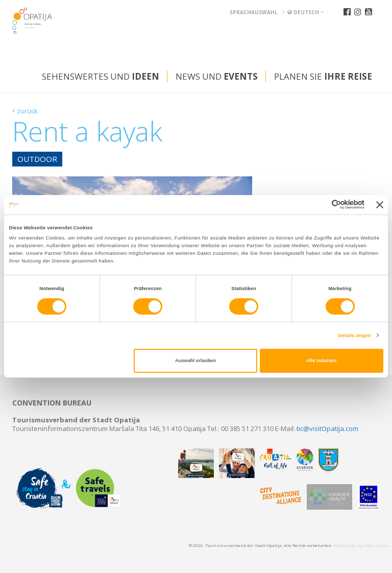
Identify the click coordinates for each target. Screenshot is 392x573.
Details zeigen (355, 336)
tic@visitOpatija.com (327, 428)
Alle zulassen (321, 361)
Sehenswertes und (101, 76)
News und (217, 76)
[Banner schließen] (380, 205)
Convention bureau (52, 403)
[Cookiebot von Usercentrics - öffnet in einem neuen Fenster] (320, 205)
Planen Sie (323, 76)
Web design (345, 545)
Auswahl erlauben (195, 361)
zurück (27, 111)
